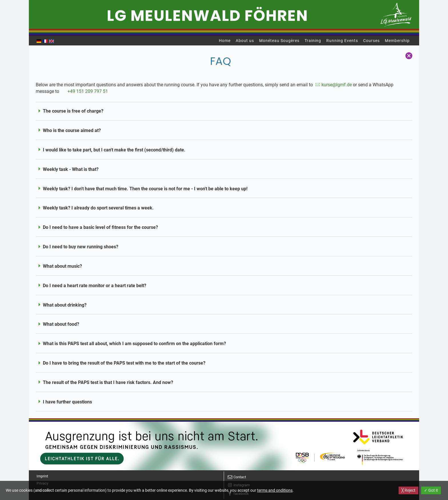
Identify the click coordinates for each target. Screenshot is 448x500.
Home (225, 41)
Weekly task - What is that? (71, 169)
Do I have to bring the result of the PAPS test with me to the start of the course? (124, 363)
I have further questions (67, 402)
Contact (240, 477)
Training (313, 41)
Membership (397, 41)
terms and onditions (275, 490)
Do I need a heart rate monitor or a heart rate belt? (95, 286)
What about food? (61, 324)
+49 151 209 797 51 (88, 91)
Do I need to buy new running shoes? (81, 247)
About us (245, 41)
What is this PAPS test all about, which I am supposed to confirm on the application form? (134, 344)
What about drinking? (65, 305)
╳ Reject (408, 490)
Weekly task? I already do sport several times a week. (98, 208)
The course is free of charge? (73, 111)
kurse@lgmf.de (337, 85)
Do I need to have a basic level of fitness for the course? (100, 227)
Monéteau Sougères (279, 41)
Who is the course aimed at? (72, 130)
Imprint (42, 476)
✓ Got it (431, 490)
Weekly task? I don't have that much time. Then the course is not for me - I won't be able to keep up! (145, 189)
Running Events (342, 41)
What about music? (62, 266)
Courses (371, 41)
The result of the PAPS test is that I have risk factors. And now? (108, 382)
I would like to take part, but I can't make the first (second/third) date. (114, 150)
